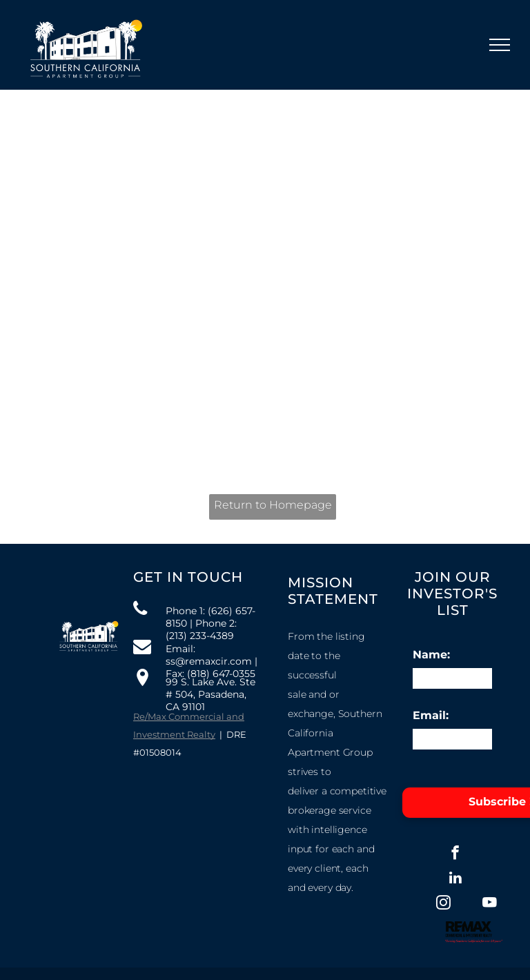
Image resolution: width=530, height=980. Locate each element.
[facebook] (455, 854)
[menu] (500, 45)
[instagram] (443, 904)
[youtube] (490, 904)
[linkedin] (455, 879)
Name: (431, 655)
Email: (431, 715)
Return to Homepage (273, 505)
